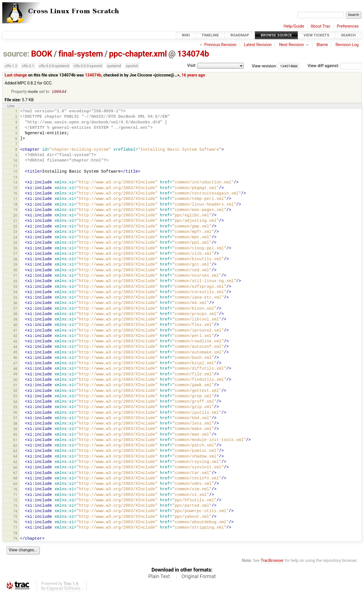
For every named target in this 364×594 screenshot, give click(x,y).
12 (15, 172)
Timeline (210, 35)
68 (15, 479)
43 (15, 342)
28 (15, 260)
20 (15, 216)
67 (15, 473)
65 (15, 462)
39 (15, 320)
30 (15, 271)
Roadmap (240, 35)
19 (15, 210)
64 (15, 457)
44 (15, 347)
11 (15, 166)
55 (15, 408)
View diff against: (335, 66)
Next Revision (291, 45)
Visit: (192, 66)
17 (15, 199)
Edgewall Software (64, 589)
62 (15, 446)
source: (16, 54)
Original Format (199, 577)
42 (15, 336)
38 (15, 314)
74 (15, 512)
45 (15, 353)
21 (15, 221)
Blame (322, 45)
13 (15, 178)
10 (15, 161)
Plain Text (159, 577)
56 (15, 413)
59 (15, 430)
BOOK (42, 54)
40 (15, 325)
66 (15, 468)
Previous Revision (221, 45)
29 (15, 265)
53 (15, 397)
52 (15, 391)
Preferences (348, 26)
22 (15, 227)
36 (15, 304)
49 (15, 375)
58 (15, 424)
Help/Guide (294, 26)
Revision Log (347, 45)
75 (15, 517)
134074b (193, 54)
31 (15, 276)
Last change (16, 75)
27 (15, 254)
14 (15, 183)
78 (15, 534)
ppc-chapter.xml (138, 54)
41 (15, 331)
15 (15, 188)
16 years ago (193, 75)
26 (15, 249)
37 (15, 309)
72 (15, 501)
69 (15, 484)
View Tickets (317, 35)
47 (15, 364)
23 (15, 232)
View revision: (264, 66)
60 (15, 435)
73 (15, 506)
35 (15, 298)
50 (15, 380)
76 (15, 522)
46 (15, 358)
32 (15, 282)
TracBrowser (272, 561)
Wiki (186, 35)
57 (15, 418)
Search (348, 35)
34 (15, 292)
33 (15, 287)
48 (15, 369)
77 (15, 528)
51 (15, 386)
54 (15, 402)
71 (15, 495)
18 (15, 205)
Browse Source (276, 35)
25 (15, 243)
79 (15, 539)
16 (15, 194)
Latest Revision (258, 45)
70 (15, 490)
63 (15, 451)
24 (15, 238)
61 (15, 440)
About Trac (320, 26)
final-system (81, 54)
